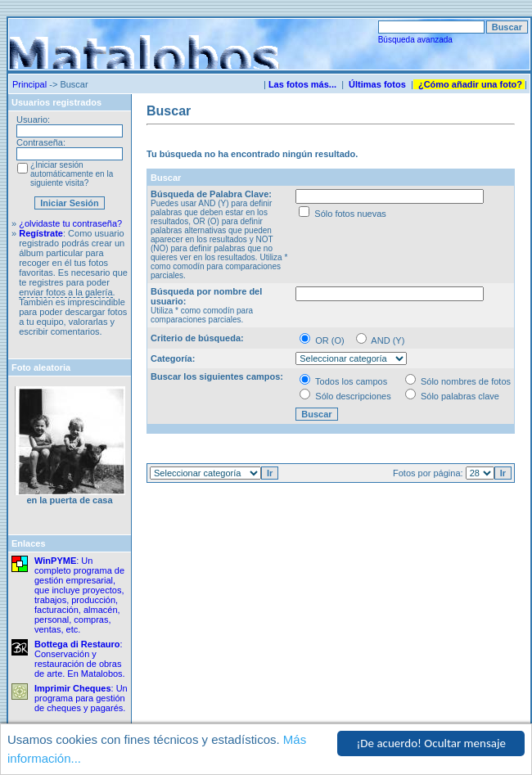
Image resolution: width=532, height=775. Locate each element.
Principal (29, 84)
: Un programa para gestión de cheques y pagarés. (81, 698)
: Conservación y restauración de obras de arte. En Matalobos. (80, 659)
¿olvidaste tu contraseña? (70, 223)
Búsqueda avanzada (415, 40)
